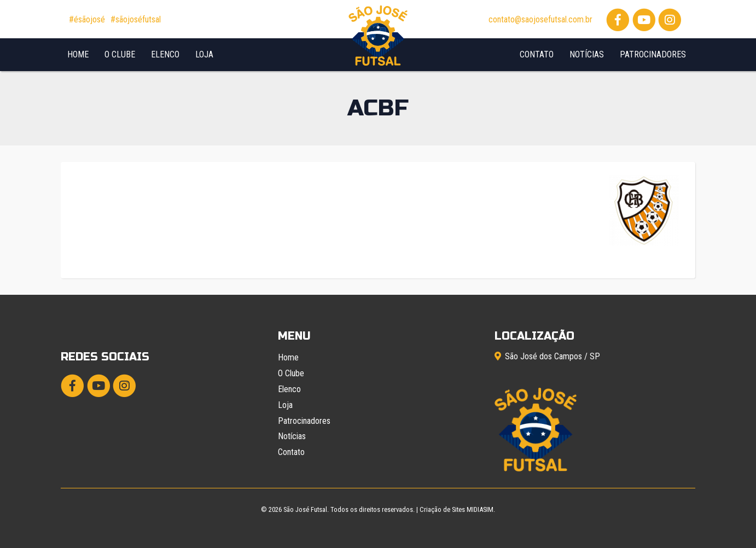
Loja (204, 54)
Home (78, 54)
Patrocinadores (653, 54)
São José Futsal (305, 509)
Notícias (587, 54)
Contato (537, 54)
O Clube (120, 54)
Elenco (165, 54)
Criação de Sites (442, 509)
